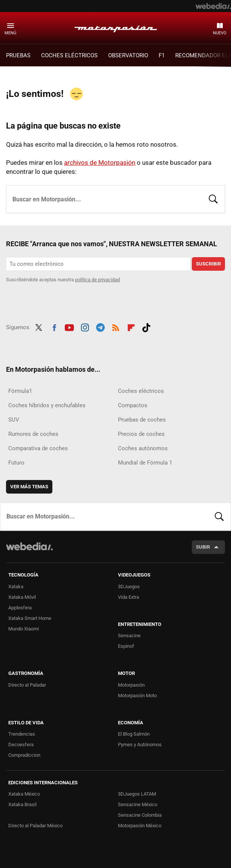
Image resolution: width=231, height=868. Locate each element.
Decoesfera (21, 745)
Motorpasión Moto (137, 695)
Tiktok (146, 327)
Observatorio (128, 55)
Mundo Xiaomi (24, 629)
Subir (203, 547)
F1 (162, 55)
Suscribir (208, 264)
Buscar (213, 198)
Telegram (100, 327)
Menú (10, 33)
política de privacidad (97, 280)
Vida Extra (129, 597)
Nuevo (220, 33)
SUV (14, 420)
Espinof (126, 646)
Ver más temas (29, 487)
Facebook (54, 327)
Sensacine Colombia (140, 815)
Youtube (69, 327)
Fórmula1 (20, 391)
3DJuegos (129, 587)
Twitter (39, 327)
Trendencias (22, 734)
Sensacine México (138, 804)
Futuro (16, 463)
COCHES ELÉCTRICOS (69, 55)
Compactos (133, 405)
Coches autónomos (143, 448)
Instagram (85, 327)
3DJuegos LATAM (137, 794)
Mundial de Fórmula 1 (145, 463)
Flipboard (131, 327)
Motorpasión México (140, 826)
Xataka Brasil (22, 804)
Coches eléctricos (141, 391)
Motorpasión (116, 28)
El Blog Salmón (134, 734)
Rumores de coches (33, 434)
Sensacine (129, 636)
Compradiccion (24, 755)
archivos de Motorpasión (100, 163)
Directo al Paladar (27, 685)
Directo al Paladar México (35, 826)
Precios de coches (141, 434)
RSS (116, 327)
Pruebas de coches (142, 420)
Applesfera (20, 608)
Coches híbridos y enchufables (47, 405)
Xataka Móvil (22, 597)
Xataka (16, 587)
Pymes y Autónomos (140, 745)
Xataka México (24, 794)
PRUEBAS (18, 55)
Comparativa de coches (38, 448)
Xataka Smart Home (30, 618)
